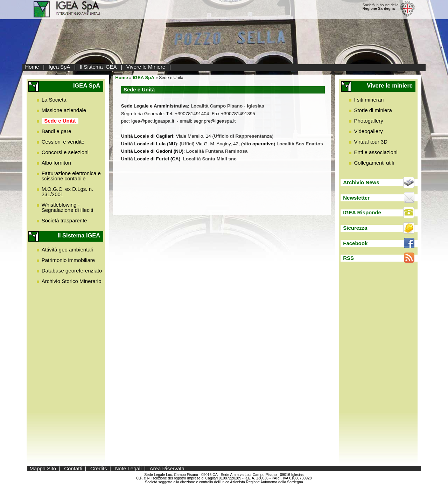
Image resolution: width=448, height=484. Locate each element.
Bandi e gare (57, 131)
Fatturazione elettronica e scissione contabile (71, 176)
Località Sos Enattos (300, 144)
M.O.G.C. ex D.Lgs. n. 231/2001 (68, 192)
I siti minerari (369, 100)
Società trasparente (64, 220)
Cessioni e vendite (63, 142)
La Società (54, 100)
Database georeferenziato (72, 271)
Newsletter (356, 198)
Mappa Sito (43, 468)
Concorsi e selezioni (65, 152)
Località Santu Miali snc (210, 159)
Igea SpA (59, 67)
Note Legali (128, 468)
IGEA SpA (143, 78)
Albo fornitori (56, 163)
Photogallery (368, 121)
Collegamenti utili (374, 163)
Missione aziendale (64, 110)
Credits (99, 468)
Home (32, 67)
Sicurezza (355, 228)
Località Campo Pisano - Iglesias (227, 106)
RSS (348, 258)
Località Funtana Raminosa (217, 151)
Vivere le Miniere (146, 67)
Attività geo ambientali (67, 250)
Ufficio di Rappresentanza (243, 136)
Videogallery (368, 131)
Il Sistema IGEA (98, 67)
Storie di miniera (373, 110)
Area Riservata (167, 468)
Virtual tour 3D (371, 142)
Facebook (355, 243)
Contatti (73, 468)
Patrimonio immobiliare (68, 260)
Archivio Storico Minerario (72, 281)
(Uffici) (187, 144)
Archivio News (361, 182)
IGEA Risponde (362, 212)
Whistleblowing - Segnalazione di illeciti (68, 207)
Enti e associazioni (376, 152)
